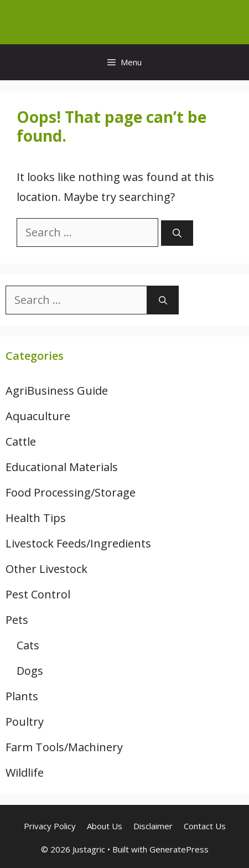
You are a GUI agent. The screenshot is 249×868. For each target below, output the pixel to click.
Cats (28, 645)
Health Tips (36, 518)
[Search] (177, 233)
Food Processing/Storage (71, 492)
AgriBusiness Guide (57, 391)
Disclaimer (153, 826)
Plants (22, 696)
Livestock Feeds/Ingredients (78, 543)
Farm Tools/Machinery (64, 747)
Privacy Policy (50, 826)
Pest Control (38, 594)
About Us (105, 826)
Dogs (30, 671)
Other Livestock (46, 569)
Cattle (21, 441)
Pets (17, 620)
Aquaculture (38, 416)
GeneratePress (179, 849)
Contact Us (205, 826)
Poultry (25, 722)
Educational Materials (62, 467)
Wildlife (25, 773)
